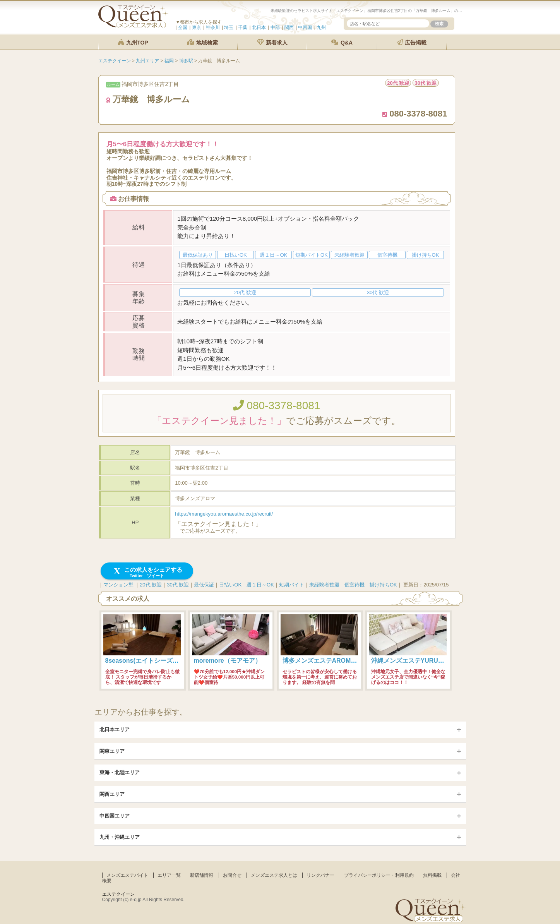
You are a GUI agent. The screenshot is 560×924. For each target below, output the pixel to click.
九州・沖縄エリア (120, 837)
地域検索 (203, 42)
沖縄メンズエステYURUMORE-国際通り (427, 661)
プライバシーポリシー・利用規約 (379, 875)
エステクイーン (118, 894)
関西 (289, 27)
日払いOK (230, 585)
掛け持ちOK (383, 585)
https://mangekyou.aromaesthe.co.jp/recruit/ (224, 514)
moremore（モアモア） (228, 661)
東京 (197, 27)
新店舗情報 (202, 875)
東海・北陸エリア (120, 772)
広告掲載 (412, 42)
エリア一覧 (169, 875)
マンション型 (118, 585)
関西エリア (112, 794)
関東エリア (112, 751)
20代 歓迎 (151, 585)
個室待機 (354, 585)
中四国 (305, 27)
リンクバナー (320, 875)
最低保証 (204, 585)
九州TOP (133, 42)
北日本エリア (115, 729)
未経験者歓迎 (324, 585)
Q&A (342, 42)
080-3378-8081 (277, 405)
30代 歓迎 (178, 585)
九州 (321, 27)
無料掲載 (432, 875)
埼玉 (229, 27)
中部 (275, 27)
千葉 (243, 27)
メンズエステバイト (127, 875)
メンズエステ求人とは (274, 875)
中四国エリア (115, 816)
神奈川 (213, 27)
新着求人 (272, 42)
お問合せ (232, 875)
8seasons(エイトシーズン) (143, 661)
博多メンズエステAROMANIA (324, 661)
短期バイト (292, 585)
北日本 (259, 27)
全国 (183, 27)
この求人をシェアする (147, 572)
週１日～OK (260, 585)
